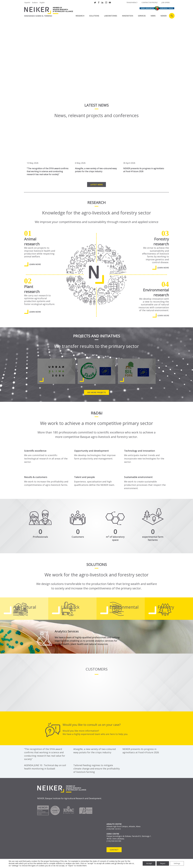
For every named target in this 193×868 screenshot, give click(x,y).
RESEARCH (80, 16)
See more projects (96, 392)
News (153, 16)
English (42, 3)
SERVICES (142, 16)
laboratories (111, 16)
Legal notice (48, 862)
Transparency (132, 3)
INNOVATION (127, 16)
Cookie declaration (69, 862)
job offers (166, 3)
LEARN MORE (35, 264)
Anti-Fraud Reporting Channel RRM (41, 865)
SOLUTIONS (94, 16)
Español (27, 3)
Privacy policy (31, 862)
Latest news (97, 185)
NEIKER (163, 16)
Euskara (35, 3)
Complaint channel (92, 862)
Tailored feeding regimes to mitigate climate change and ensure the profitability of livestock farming (97, 769)
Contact (114, 850)
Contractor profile (150, 3)
